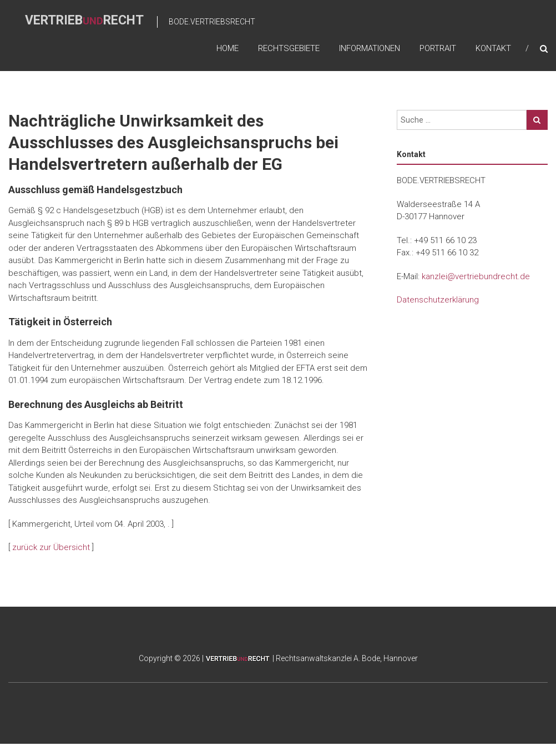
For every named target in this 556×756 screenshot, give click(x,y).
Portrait (438, 48)
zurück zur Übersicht (51, 547)
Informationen (370, 48)
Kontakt (493, 48)
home (228, 48)
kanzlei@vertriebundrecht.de (476, 276)
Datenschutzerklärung (438, 300)
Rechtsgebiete (289, 48)
